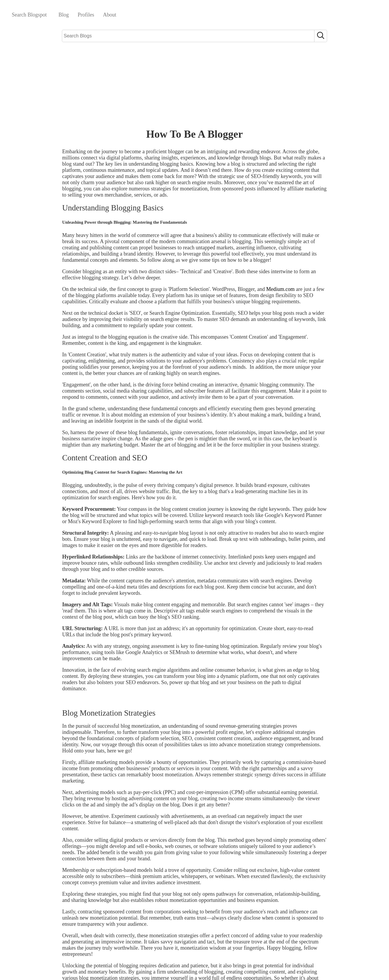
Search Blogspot (29, 15)
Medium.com (280, 289)
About (110, 15)
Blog (64, 15)
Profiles (86, 15)
